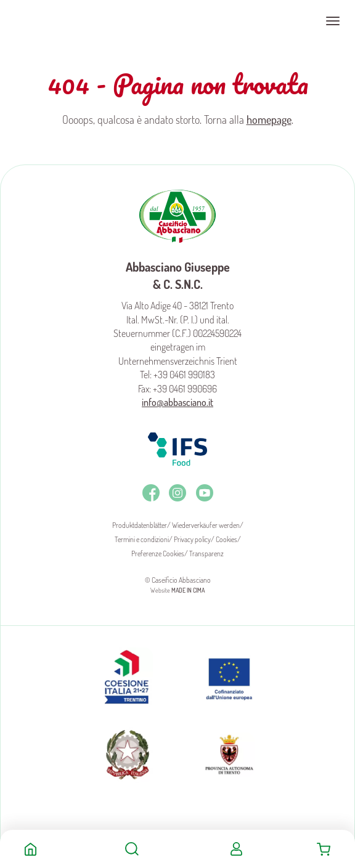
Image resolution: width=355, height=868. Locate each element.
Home (31, 849)
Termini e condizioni (142, 539)
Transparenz (206, 554)
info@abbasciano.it (177, 402)
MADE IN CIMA (188, 590)
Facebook (151, 493)
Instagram (177, 493)
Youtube (205, 493)
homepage (269, 120)
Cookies (226, 539)
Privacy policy (192, 539)
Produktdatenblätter (140, 525)
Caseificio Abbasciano (58, 21)
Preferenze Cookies (158, 554)
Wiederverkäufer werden (206, 525)
